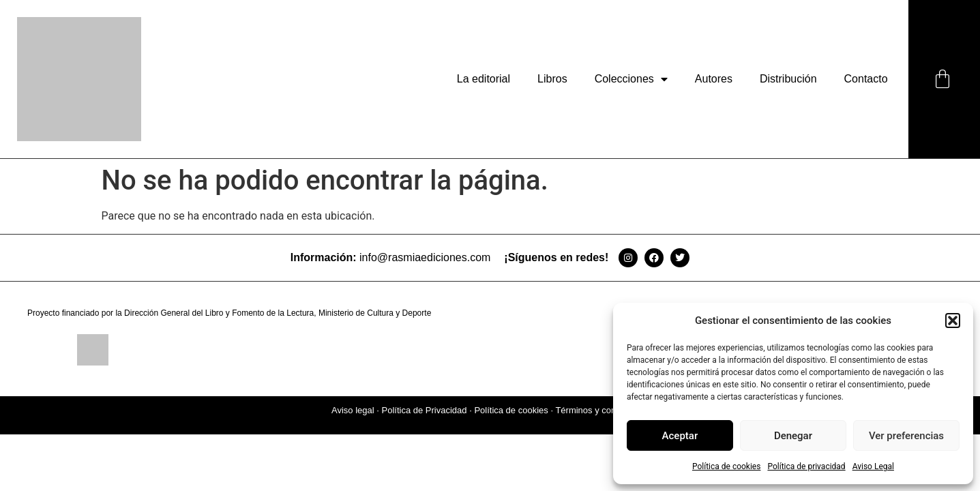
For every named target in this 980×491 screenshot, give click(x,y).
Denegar (793, 436)
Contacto (866, 79)
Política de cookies (727, 466)
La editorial (484, 79)
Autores (714, 79)
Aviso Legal (873, 466)
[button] (953, 321)
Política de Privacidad (425, 410)
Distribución (788, 79)
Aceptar (680, 436)
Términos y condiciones (602, 410)
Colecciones (631, 79)
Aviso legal (353, 410)
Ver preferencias (906, 436)
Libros (552, 79)
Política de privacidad (806, 466)
